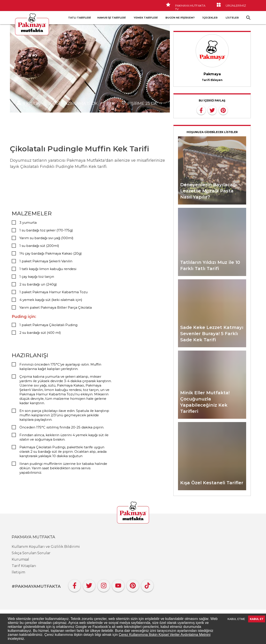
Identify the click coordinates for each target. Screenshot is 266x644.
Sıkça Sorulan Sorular (31, 553)
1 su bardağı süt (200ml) (39, 246)
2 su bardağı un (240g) (38, 284)
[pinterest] (223, 110)
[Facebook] (75, 585)
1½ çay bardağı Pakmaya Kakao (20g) (51, 253)
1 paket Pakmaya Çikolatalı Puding (48, 325)
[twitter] (212, 110)
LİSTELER (232, 18)
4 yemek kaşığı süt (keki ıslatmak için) (51, 300)
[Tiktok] (147, 585)
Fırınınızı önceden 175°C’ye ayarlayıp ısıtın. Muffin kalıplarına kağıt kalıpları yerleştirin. (60, 367)
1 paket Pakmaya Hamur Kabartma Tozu (53, 292)
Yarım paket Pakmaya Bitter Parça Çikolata (56, 307)
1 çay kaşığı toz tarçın (37, 277)
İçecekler (210, 18)
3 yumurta (28, 222)
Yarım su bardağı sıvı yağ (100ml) (46, 238)
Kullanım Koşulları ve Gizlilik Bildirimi (46, 547)
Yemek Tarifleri (146, 18)
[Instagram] (104, 585)
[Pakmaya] (133, 513)
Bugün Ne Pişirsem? (180, 18)
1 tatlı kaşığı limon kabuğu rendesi (48, 269)
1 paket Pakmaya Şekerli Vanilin (46, 261)
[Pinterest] (133, 585)
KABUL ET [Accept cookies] (257, 619)
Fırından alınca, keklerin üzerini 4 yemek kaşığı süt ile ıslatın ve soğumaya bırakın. (64, 437)
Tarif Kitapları (24, 566)
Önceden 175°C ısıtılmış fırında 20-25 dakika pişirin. (62, 427)
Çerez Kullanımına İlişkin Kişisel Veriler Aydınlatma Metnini (165, 635)
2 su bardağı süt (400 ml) (40, 333)
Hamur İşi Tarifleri (111, 18)
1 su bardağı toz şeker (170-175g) (46, 230)
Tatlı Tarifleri (80, 18)
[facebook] (201, 110)
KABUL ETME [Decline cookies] (236, 619)
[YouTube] (118, 585)
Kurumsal (20, 559)
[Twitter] (89, 585)
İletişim (18, 572)
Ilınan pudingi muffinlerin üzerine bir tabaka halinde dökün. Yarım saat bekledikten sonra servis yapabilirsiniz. (63, 468)
